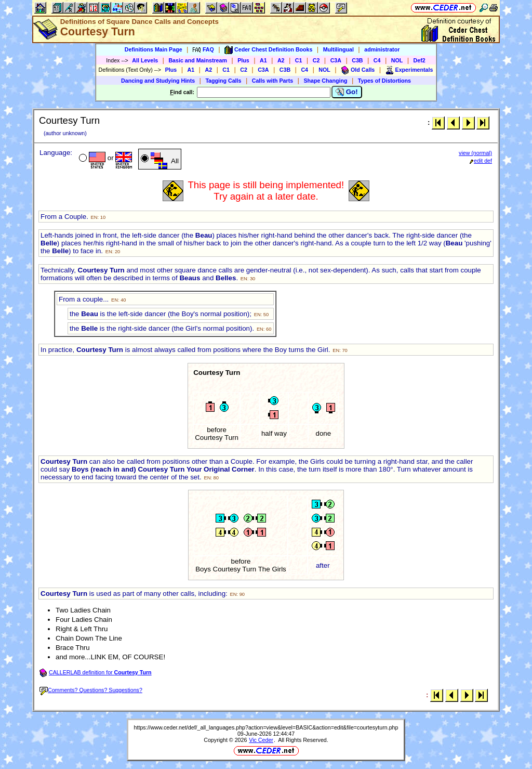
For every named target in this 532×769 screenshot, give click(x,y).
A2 (281, 60)
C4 (377, 60)
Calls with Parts (272, 81)
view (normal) (475, 153)
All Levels (145, 60)
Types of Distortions (384, 81)
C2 (316, 60)
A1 (263, 60)
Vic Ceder (261, 740)
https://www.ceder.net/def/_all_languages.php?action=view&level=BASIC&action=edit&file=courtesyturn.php (266, 727)
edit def (481, 161)
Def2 (420, 60)
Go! (347, 92)
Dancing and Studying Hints (158, 81)
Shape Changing (325, 81)
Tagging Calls (223, 81)
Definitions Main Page (154, 49)
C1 (299, 60)
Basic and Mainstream (198, 60)
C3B (357, 60)
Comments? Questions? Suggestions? (91, 690)
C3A (336, 60)
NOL (397, 60)
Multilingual (338, 49)
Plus (243, 60)
